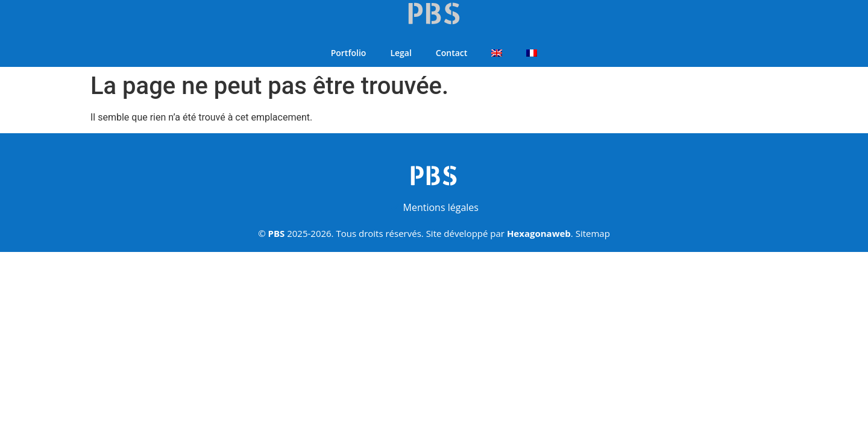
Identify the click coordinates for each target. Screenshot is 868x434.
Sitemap (593, 233)
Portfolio (349, 53)
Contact (451, 53)
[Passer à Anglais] (497, 53)
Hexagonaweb (539, 233)
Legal (401, 53)
